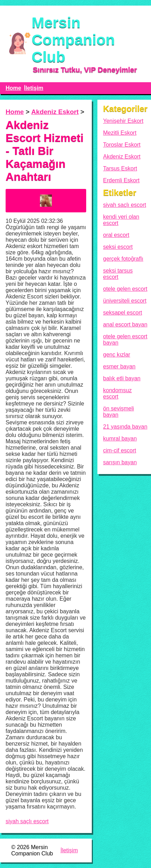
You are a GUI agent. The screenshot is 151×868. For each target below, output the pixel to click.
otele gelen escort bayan (125, 340)
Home (13, 88)
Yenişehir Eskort (123, 121)
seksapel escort (122, 313)
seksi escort (118, 247)
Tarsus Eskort (120, 168)
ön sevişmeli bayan (118, 412)
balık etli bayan (122, 378)
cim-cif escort (119, 450)
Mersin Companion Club (73, 40)
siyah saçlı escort (27, 821)
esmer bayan (119, 366)
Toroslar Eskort (122, 145)
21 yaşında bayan (125, 427)
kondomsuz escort (117, 393)
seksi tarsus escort (118, 274)
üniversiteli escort (125, 301)
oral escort (116, 235)
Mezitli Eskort (120, 133)
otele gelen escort (125, 289)
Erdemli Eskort (121, 180)
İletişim (33, 88)
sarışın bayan (120, 462)
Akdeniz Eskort (55, 112)
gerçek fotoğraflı (123, 259)
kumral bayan (120, 439)
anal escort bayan (125, 324)
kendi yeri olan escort (121, 220)
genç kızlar (116, 355)
